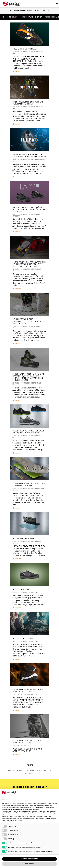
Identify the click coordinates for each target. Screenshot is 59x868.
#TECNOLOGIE (26, 52)
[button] (1, 11)
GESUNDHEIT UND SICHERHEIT (31, 17)
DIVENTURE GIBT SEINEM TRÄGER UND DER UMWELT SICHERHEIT (28, 103)
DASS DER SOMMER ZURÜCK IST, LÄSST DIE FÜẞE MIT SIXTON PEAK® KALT (28, 432)
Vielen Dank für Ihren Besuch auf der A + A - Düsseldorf (28, 691)
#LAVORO (24, 695)
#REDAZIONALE (36, 52)
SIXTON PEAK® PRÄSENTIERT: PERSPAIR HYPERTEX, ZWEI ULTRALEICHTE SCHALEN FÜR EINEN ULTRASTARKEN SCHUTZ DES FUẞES (29, 377)
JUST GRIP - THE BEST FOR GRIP (25, 638)
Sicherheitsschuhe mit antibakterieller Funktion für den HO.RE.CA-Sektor (29, 321)
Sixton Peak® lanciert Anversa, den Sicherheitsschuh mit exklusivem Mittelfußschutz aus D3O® (29, 264)
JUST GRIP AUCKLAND (21, 589)
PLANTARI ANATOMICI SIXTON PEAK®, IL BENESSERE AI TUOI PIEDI (29, 485)
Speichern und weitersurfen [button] (29, 859)
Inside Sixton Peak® (9, 17)
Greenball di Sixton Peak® (25, 49)
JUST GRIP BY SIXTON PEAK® (24, 539)
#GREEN (44, 52)
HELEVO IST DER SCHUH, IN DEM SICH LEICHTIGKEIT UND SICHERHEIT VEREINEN (29, 156)
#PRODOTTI (16, 53)
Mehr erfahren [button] (29, 864)
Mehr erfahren (17, 71)
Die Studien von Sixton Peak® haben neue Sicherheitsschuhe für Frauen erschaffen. (29, 209)
